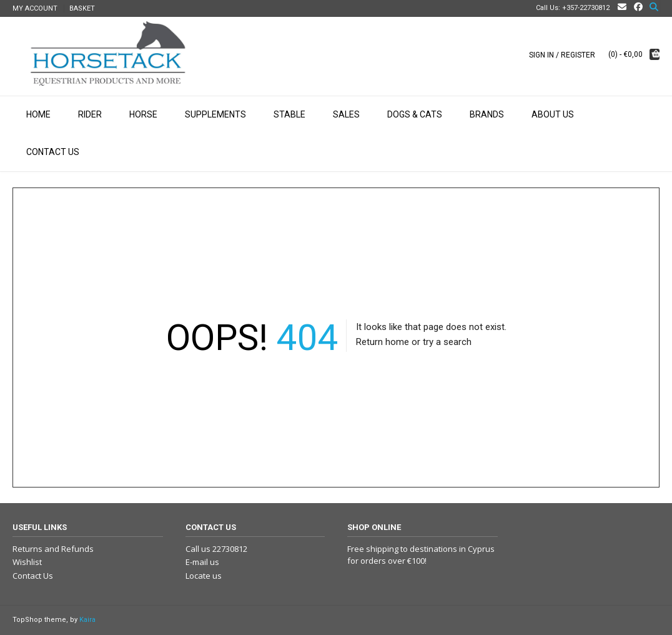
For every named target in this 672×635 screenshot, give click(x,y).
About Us (553, 114)
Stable (289, 114)
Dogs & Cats (415, 114)
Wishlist (27, 562)
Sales (346, 114)
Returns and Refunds (53, 549)
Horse (143, 114)
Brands (487, 114)
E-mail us (202, 562)
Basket (82, 8)
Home (38, 114)
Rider (90, 114)
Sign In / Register (562, 55)
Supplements (215, 114)
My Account (35, 8)
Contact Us (53, 152)
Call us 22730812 (216, 549)
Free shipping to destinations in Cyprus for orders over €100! (421, 555)
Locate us (204, 576)
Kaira (87, 620)
